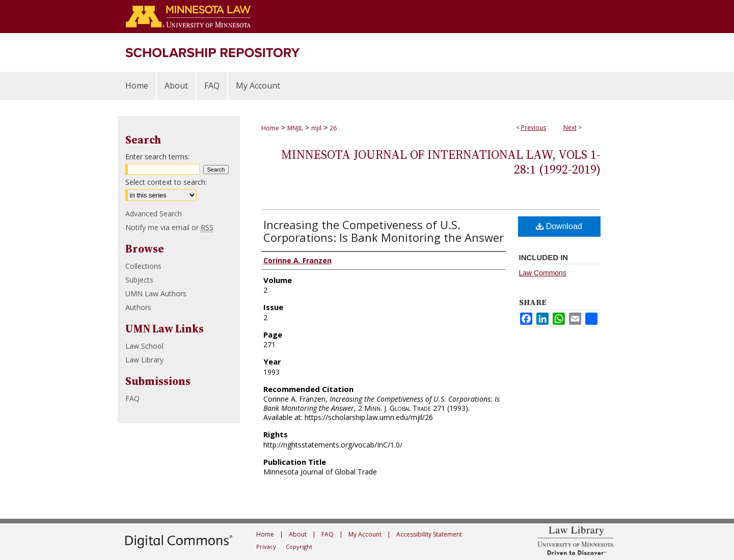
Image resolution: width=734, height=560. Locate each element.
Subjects (139, 280)
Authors (138, 307)
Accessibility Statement (429, 534)
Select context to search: (166, 182)
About (298, 534)
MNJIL (295, 128)
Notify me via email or (169, 227)
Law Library (144, 360)
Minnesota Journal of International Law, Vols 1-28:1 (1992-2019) (441, 162)
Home (270, 128)
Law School (144, 346)
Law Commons (543, 273)
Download (559, 226)
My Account (365, 534)
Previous (534, 128)
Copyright (299, 547)
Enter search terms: (157, 157)
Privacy (266, 547)
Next (570, 128)
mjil (316, 128)
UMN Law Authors (156, 293)
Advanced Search (154, 214)
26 (333, 128)
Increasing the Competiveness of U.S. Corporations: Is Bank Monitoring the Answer (384, 231)
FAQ (132, 398)
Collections (143, 266)
